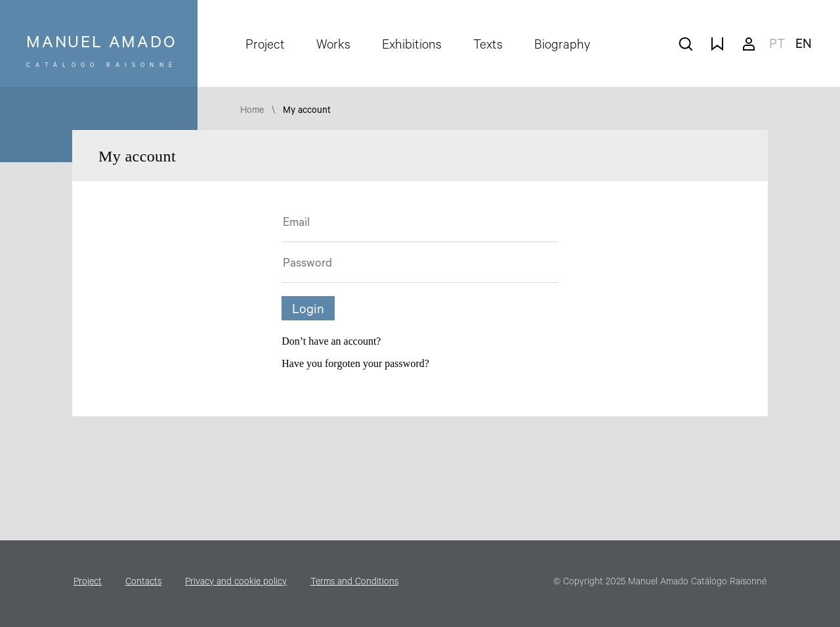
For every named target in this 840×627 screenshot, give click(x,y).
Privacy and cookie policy (236, 583)
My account (749, 44)
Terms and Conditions (354, 583)
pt (777, 46)
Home (252, 112)
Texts (488, 47)
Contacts (143, 583)
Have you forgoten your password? (355, 363)
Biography (562, 47)
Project (265, 47)
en (804, 46)
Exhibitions (412, 47)
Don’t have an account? (331, 341)
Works (333, 47)
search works (686, 44)
